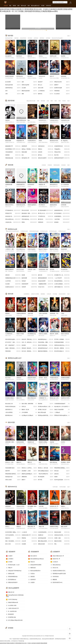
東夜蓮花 (7, 313)
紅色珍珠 (46, 152)
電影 (10, 6)
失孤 (40, 462)
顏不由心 (46, 155)
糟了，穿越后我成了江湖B (13, 345)
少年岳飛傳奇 (29, 412)
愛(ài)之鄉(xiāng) (56, 565)
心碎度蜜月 (10, 559)
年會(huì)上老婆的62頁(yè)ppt (46, 334)
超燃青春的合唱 (29, 216)
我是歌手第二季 (55, 559)
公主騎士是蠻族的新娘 (62, 284)
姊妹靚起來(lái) (53, 205)
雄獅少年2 (19, 462)
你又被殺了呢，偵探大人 (62, 275)
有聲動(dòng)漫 (62, 231)
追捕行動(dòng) (13, 88)
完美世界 (29, 287)
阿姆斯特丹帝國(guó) (55, 527)
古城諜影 (31, 582)
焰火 (29, 155)
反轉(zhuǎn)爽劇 (35, 294)
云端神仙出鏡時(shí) (21, 313)
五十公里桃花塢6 (65, 185)
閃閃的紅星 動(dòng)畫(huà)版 (62, 415)
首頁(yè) (6, 6)
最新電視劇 (11, 101)
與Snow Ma (54, 568)
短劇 (29, 6)
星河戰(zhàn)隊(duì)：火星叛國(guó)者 (46, 407)
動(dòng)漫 (23, 6)
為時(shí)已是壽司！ (46, 158)
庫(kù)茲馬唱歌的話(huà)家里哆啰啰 (62, 281)
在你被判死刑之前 (62, 146)
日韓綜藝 (50, 165)
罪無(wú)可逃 (62, 152)
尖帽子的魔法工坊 (62, 287)
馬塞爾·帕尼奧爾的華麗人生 (67, 378)
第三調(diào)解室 (46, 210)
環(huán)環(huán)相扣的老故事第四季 (14, 219)
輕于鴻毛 (46, 480)
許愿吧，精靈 (62, 538)
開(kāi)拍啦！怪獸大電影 (29, 213)
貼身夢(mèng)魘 (62, 88)
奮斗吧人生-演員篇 (46, 213)
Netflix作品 (48, 6)
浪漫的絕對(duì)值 (65, 120)
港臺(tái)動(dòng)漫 (34, 231)
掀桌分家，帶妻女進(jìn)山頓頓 (29, 339)
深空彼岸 (29, 281)
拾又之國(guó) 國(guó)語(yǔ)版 (14, 620)
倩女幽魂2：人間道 (29, 471)
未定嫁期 (29, 544)
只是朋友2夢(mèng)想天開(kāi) (35, 141)
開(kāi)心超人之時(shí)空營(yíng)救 (58, 398)
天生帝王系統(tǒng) (12, 600)
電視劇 (14, 6)
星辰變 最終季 (29, 284)
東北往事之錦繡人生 (62, 351)
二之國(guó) (62, 412)
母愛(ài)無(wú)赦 (13, 158)
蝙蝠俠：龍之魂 (29, 410)
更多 (69, 36)
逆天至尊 (52, 269)
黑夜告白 (46, 149)
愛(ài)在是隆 (8, 141)
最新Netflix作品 (12, 487)
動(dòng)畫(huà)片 (35, 6)
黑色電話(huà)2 (13, 477)
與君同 (40, 141)
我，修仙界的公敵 (11, 611)
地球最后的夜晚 (20, 442)
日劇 (48, 101)
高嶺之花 (31, 562)
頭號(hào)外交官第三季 (62, 535)
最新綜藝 (11, 165)
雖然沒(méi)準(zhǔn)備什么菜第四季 (14, 205)
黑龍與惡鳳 (13, 351)
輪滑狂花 (46, 94)
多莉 (13, 91)
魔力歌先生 (46, 219)
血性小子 (52, 76)
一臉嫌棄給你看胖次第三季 (46, 284)
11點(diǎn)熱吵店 (13, 222)
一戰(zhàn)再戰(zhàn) (46, 474)
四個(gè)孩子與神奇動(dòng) (14, 571)
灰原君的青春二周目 (43, 269)
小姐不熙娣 (62, 219)
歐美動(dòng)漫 (44, 231)
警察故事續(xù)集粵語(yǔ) (13, 474)
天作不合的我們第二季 (13, 535)
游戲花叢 (31, 577)
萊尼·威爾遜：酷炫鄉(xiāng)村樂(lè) (36, 506)
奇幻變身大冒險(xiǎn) (10, 398)
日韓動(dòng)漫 (24, 231)
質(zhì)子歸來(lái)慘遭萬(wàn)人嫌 (46, 345)
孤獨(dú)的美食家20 (12, 582)
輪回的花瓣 (29, 278)
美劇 (60, 101)
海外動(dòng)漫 (53, 231)
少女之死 (29, 541)
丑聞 (13, 94)
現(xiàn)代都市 (62, 294)
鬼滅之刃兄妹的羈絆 (62, 410)
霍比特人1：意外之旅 (46, 468)
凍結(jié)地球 (64, 249)
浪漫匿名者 (46, 535)
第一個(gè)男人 (65, 141)
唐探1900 (13, 471)
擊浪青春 (46, 404)
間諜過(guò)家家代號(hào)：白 (46, 415)
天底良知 (31, 574)
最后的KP (46, 82)
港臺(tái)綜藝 (57, 165)
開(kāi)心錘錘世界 (9, 269)
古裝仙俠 (49, 294)
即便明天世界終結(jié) (13, 407)
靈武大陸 (46, 275)
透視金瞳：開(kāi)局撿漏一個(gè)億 (30, 348)
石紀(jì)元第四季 (46, 281)
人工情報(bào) (46, 91)
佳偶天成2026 (46, 146)
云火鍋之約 (54, 562)
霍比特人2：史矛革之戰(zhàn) (29, 468)
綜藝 (18, 6)
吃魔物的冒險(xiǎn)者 (13, 278)
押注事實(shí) (42, 205)
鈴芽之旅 (62, 471)
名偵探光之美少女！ (13, 287)
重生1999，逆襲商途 (62, 348)
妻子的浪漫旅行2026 (62, 213)
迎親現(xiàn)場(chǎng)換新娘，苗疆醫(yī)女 (62, 345)
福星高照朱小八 (13, 410)
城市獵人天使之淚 (46, 410)
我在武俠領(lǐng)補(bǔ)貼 (13, 339)
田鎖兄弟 (7, 120)
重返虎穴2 (13, 538)
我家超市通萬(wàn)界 (12, 602)
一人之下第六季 (62, 278)
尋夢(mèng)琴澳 (29, 85)
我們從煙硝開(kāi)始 (12, 577)
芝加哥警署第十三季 (13, 149)
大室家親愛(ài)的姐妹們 (62, 404)
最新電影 (11, 36)
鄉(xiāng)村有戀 (13, 85)
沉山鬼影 (29, 88)
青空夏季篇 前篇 (11, 617)
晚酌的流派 (32, 568)
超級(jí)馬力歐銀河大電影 (33, 378)
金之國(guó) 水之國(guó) (29, 415)
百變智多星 (46, 222)
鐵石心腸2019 (33, 556)
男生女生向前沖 (29, 210)
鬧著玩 (29, 222)
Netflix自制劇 (63, 487)
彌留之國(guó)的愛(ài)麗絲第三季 (46, 541)
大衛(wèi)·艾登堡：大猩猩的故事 (24, 506)
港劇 (38, 101)
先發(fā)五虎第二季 (29, 535)
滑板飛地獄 (62, 91)
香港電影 (48, 38)
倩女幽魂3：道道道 (65, 462)
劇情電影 (42, 38)
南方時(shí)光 (20, 76)
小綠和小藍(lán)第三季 (12, 608)
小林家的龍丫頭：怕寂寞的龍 (45, 398)
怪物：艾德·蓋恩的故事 (13, 541)
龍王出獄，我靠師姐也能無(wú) (29, 351)
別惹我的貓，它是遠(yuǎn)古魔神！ (58, 313)
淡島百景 (13, 275)
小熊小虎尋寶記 (13, 412)
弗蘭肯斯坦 (29, 477)
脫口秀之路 (19, 56)
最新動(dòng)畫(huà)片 (15, 358)
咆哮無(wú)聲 (10, 574)
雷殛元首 (19, 527)
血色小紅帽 (46, 88)
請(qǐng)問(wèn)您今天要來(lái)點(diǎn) (15, 596)
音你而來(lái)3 (31, 185)
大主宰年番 (13, 281)
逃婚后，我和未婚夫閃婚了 (13, 348)
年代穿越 (55, 294)
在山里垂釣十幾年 (11, 605)
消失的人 (41, 56)
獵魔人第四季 (64, 527)
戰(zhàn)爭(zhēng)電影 (57, 38)
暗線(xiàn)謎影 (62, 532)
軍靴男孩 (29, 538)
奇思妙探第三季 (20, 141)
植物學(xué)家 (53, 56)
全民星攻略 (64, 205)
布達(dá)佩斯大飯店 (13, 468)
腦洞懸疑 (43, 294)
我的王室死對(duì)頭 (21, 120)
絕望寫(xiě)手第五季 (62, 158)
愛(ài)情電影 (23, 38)
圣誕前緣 (52, 442)
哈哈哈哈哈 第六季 (13, 216)
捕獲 (29, 94)
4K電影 (43, 6)
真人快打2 (30, 76)
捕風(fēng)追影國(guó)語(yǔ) (29, 474)
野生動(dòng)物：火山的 (13, 565)
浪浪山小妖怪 (13, 480)
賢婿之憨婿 (29, 152)
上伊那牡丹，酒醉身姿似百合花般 (13, 249)
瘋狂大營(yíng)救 (46, 412)
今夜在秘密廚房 (13, 152)
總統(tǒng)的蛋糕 (29, 91)
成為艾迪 (62, 474)
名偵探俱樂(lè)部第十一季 (62, 216)
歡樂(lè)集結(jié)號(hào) (22, 205)
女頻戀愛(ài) (26, 294)
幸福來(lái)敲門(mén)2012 (22, 185)
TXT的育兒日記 (46, 216)
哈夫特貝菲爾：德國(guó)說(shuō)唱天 (14, 532)
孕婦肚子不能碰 (20, 334)
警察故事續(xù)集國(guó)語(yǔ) (62, 468)
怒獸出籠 (30, 56)
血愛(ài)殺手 (8, 506)
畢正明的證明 (46, 477)
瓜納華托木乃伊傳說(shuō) (67, 398)
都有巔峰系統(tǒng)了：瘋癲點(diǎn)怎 (46, 348)
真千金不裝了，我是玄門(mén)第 (13, 342)
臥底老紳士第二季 (54, 506)
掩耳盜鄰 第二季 (29, 158)
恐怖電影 (36, 38)
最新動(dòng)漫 (12, 229)
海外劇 (64, 101)
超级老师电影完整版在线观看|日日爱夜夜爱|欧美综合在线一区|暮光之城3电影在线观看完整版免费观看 (24, 643)
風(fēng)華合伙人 (54, 185)
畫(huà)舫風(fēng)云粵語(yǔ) (36, 559)
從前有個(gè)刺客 (46, 538)
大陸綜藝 (44, 165)
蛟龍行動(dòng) (53, 462)
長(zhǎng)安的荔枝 (62, 480)
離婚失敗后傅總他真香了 (46, 351)
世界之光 (29, 407)
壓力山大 (46, 85)
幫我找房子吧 (13, 213)
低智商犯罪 (29, 146)
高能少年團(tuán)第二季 (57, 556)
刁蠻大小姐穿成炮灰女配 (44, 313)
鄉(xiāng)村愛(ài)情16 (34, 571)
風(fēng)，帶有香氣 (29, 149)
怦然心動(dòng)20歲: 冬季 (29, 219)
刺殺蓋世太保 (31, 442)
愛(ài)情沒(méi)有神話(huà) (56, 141)
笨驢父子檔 (41, 527)
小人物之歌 (29, 532)
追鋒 (29, 82)
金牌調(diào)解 (9, 185)
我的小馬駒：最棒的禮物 (29, 404)
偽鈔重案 (63, 56)
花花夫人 (7, 527)
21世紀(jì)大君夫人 (54, 120)
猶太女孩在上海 (13, 404)
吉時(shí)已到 (42, 76)
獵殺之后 (30, 462)
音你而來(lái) (55, 577)
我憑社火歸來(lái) (65, 334)
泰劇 (56, 101)
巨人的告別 (62, 94)
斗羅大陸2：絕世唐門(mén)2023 (35, 269)
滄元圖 (29, 275)
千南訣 (63, 313)
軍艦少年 (9, 568)
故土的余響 (13, 82)
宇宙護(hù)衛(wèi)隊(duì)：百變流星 (58, 378)
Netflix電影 (55, 487)
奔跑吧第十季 (42, 185)
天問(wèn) (19, 378)
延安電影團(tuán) (11, 580)
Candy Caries (46, 287)
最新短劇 (11, 294)
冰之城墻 (13, 284)
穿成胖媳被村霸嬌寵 (62, 342)
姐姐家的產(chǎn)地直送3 (62, 210)
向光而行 (63, 442)
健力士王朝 (13, 544)
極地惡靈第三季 (13, 146)
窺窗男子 (62, 85)
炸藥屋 (62, 477)
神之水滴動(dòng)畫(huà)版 (23, 249)
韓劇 (52, 101)
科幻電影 (30, 38)
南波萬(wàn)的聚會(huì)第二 (58, 571)
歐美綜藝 (63, 165)
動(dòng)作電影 (9, 38)
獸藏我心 (63, 506)
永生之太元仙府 (20, 269)
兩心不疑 (62, 155)
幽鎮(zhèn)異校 (62, 541)
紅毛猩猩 (9, 562)
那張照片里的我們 (9, 76)
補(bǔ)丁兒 (19, 398)
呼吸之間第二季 (31, 527)
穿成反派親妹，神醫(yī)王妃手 (46, 342)
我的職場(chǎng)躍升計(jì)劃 (58, 574)
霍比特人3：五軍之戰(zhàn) (12, 462)
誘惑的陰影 (64, 76)
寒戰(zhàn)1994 (62, 82)
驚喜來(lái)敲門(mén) (56, 582)
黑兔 (62, 544)
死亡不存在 (8, 378)
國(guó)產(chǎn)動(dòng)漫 (12, 231)
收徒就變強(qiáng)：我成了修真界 (46, 339)
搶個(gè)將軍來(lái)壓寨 (35, 565)
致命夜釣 (29, 345)
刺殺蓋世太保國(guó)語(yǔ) (45, 442)
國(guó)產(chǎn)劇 (31, 101)
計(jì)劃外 (9, 556)
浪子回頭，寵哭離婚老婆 (62, 339)
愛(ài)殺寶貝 (10, 614)
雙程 (29, 120)
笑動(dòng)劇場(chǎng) (33, 205)
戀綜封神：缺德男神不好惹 (56, 334)
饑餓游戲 (54, 580)
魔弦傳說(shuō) (13, 415)
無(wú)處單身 (8, 56)
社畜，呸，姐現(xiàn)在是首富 (29, 342)
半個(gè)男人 (62, 149)
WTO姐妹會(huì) (13, 210)
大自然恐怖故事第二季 (46, 532)
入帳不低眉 (30, 313)
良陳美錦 (13, 155)
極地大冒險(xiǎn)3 (32, 398)
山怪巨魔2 (41, 506)
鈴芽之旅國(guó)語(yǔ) (46, 471)
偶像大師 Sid (10, 592)
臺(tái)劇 (43, 101)
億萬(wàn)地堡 (46, 544)
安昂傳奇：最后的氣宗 (44, 378)
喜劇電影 (16, 38)
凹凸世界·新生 (64, 269)
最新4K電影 (11, 422)
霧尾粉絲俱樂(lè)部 (46, 278)
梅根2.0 (29, 480)
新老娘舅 (62, 222)
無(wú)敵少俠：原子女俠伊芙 (62, 407)
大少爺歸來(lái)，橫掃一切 (11, 334)
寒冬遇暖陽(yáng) (32, 334)
